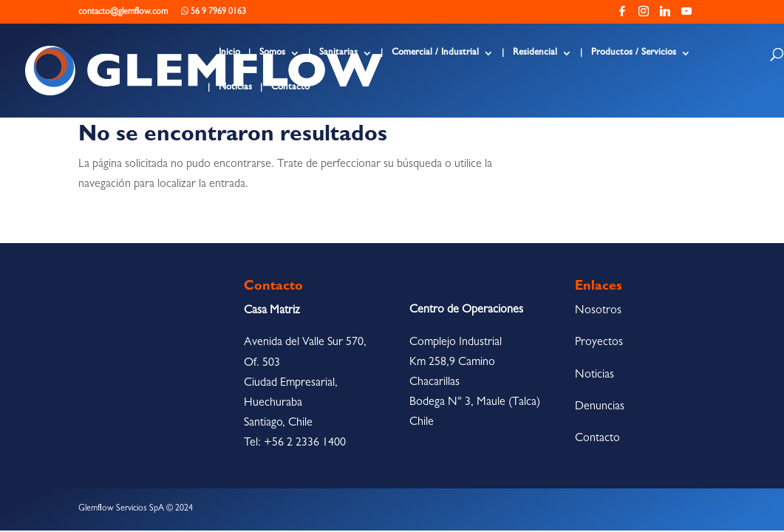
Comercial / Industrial (435, 53)
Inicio (229, 53)
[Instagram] (644, 15)
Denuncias (600, 407)
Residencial (535, 53)
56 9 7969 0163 (214, 12)
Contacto (290, 88)
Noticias (235, 88)
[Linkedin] (665, 15)
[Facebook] (622, 15)
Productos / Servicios (634, 53)
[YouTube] (686, 15)
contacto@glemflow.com (123, 13)
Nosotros (598, 311)
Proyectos (599, 343)
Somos (272, 53)
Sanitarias (338, 53)
